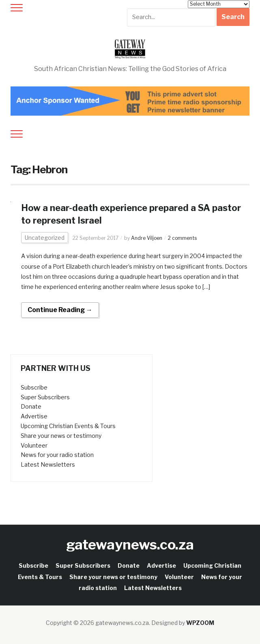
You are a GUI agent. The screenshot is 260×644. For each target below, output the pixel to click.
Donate (31, 406)
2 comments (182, 238)
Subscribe (34, 387)
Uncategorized (45, 238)
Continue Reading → (60, 310)
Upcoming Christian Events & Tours (68, 426)
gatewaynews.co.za (130, 544)
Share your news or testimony (61, 436)
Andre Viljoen (147, 238)
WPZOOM (200, 623)
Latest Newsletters (48, 464)
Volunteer (34, 445)
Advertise (34, 416)
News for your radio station (57, 455)
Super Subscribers (45, 397)
